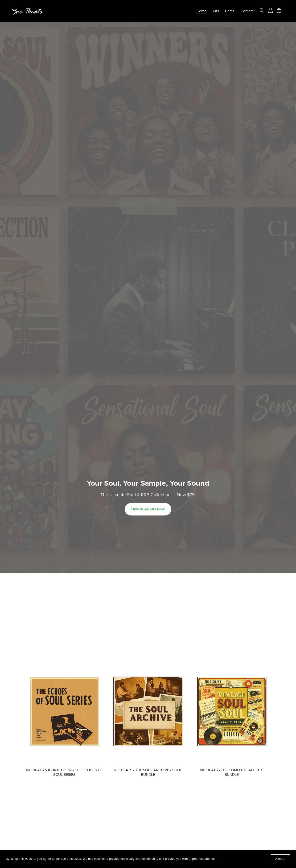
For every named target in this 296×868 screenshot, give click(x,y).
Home (201, 11)
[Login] (271, 10)
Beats (230, 11)
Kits (216, 11)
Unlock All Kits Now (148, 509)
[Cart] (281, 11)
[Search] (262, 10)
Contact (247, 11)
